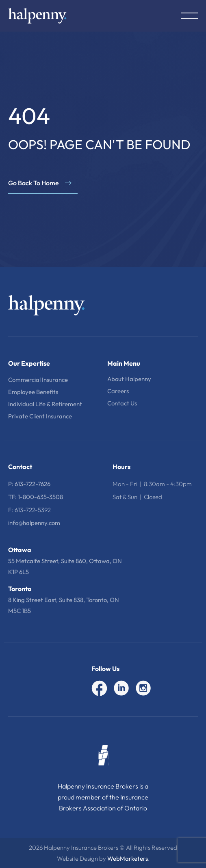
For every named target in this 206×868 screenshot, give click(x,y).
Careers (118, 391)
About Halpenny (129, 379)
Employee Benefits (33, 392)
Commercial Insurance (38, 380)
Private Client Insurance (40, 416)
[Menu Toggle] (189, 16)
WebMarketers (128, 858)
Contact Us (122, 403)
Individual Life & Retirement (45, 404)
